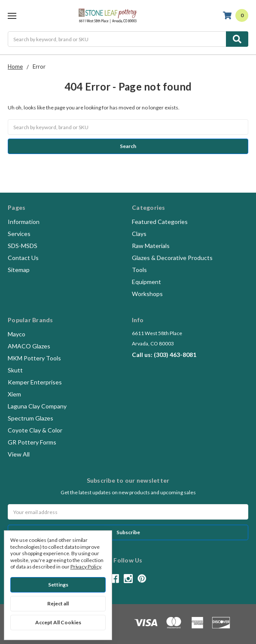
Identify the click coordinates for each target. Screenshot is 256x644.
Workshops (147, 294)
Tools (139, 270)
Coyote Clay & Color (35, 430)
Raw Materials (151, 246)
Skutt (15, 370)
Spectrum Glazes (30, 418)
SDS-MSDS (23, 246)
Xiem (14, 394)
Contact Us (23, 258)
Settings (58, 585)
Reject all (58, 603)
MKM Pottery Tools (34, 358)
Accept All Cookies (58, 622)
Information (24, 222)
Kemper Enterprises (35, 382)
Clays (139, 234)
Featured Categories (160, 222)
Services (19, 234)
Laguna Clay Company (37, 406)
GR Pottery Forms (32, 442)
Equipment (146, 282)
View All (19, 454)
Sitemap (19, 270)
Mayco (17, 334)
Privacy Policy (86, 567)
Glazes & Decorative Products (172, 258)
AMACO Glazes (29, 346)
